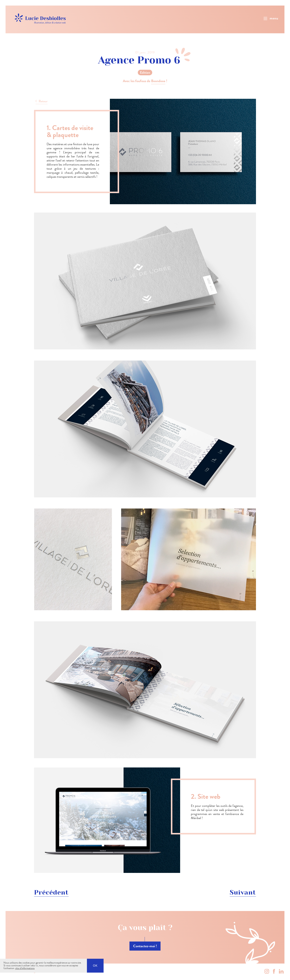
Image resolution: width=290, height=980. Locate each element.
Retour (43, 101)
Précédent (51, 892)
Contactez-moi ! (145, 946)
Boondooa (158, 81)
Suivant (243, 892)
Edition (145, 73)
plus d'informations (25, 968)
